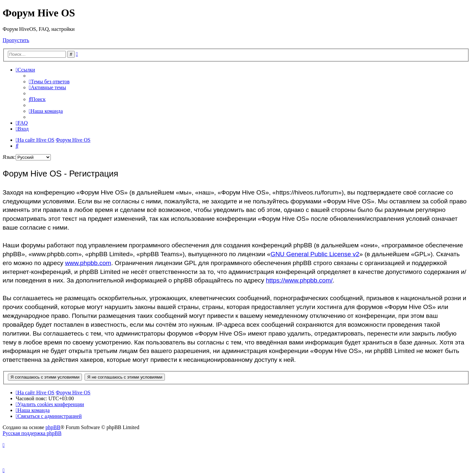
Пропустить (16, 40)
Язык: (9, 157)
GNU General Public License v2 (315, 254)
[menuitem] (49, 82)
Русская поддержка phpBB (32, 433)
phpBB (53, 427)
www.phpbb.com (88, 263)
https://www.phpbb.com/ (299, 280)
